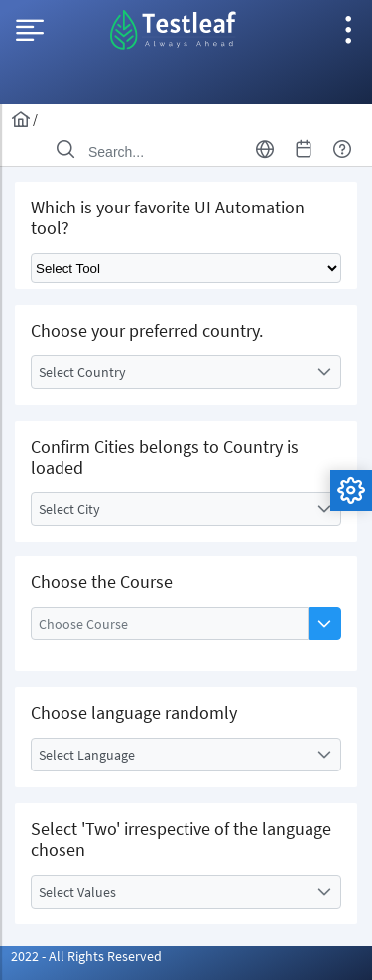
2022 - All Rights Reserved (86, 956)
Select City (69, 509)
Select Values (77, 892)
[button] (325, 624)
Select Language (87, 755)
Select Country (82, 372)
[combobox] (186, 372)
